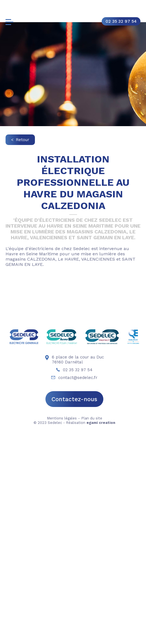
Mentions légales (62, 621)
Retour (23, 140)
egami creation (101, 625)
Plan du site (92, 621)
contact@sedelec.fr (74, 580)
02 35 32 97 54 (121, 21)
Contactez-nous (74, 602)
